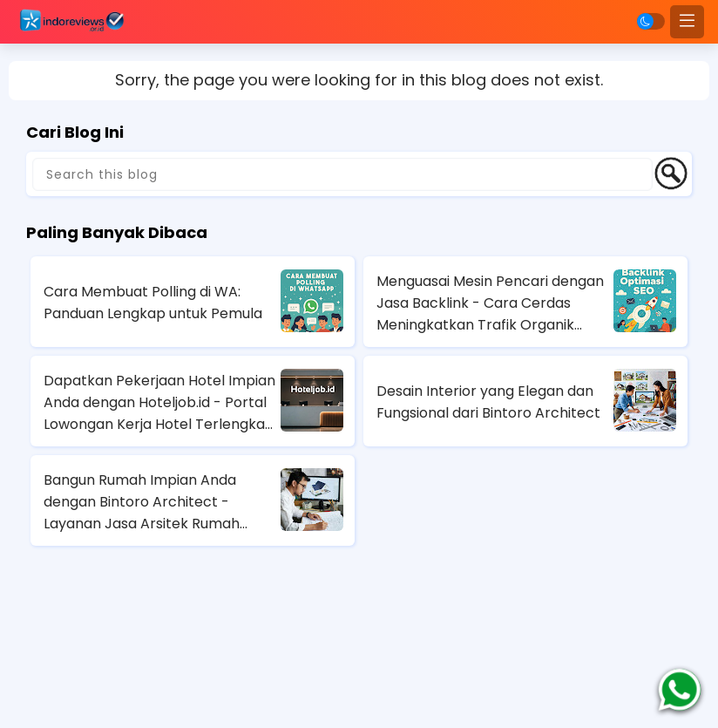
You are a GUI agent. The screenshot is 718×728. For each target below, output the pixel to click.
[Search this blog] (342, 174)
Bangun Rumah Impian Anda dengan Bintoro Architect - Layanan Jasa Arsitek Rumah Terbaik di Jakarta (142, 502)
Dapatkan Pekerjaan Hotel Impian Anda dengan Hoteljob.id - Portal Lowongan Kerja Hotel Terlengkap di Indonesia (159, 403)
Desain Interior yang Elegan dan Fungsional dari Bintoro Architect (488, 402)
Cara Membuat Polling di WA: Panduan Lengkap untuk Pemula (153, 303)
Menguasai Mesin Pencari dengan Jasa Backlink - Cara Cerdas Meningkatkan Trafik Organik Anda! (490, 303)
